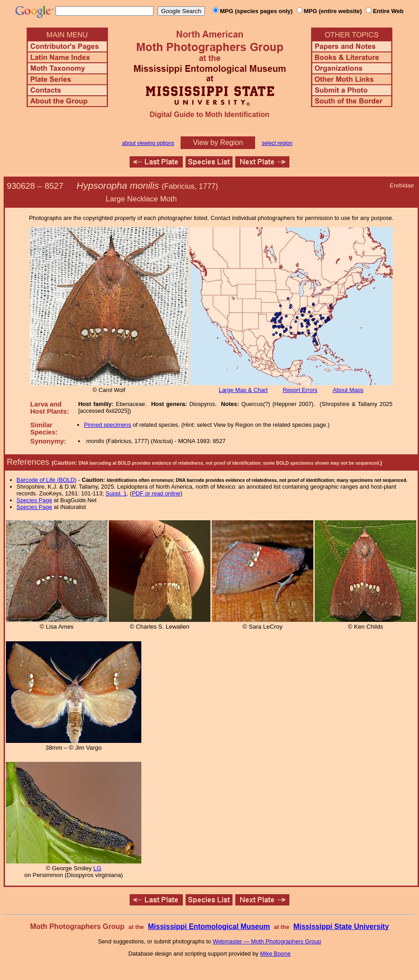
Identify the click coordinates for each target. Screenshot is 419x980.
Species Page (35, 500)
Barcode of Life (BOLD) (47, 480)
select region (277, 143)
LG (98, 868)
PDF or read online (156, 493)
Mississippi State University (341, 926)
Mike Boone (275, 954)
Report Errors (300, 390)
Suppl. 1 (116, 493)
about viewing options (148, 143)
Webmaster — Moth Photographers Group (267, 941)
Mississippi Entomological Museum (209, 926)
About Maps (348, 390)
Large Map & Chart (243, 390)
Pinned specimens (108, 425)
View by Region (218, 142)
